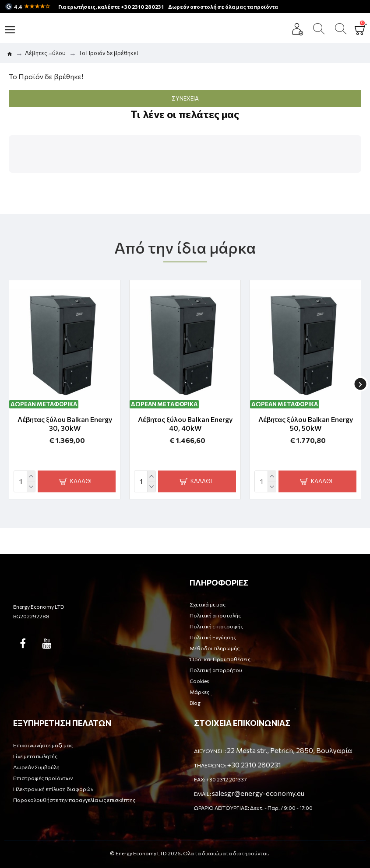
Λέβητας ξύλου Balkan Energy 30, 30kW (65, 424)
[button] (9, 181)
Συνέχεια (185, 98)
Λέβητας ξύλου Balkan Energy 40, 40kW (185, 424)
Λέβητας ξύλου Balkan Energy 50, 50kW (306, 424)
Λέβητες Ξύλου (45, 53)
